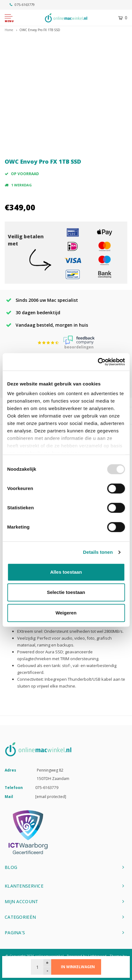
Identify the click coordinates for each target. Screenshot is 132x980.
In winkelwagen (78, 967)
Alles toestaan (66, 572)
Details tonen (98, 552)
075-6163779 (22, 5)
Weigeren (66, 613)
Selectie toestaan (66, 592)
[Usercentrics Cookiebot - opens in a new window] (98, 362)
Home (9, 30)
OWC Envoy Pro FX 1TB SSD (40, 30)
